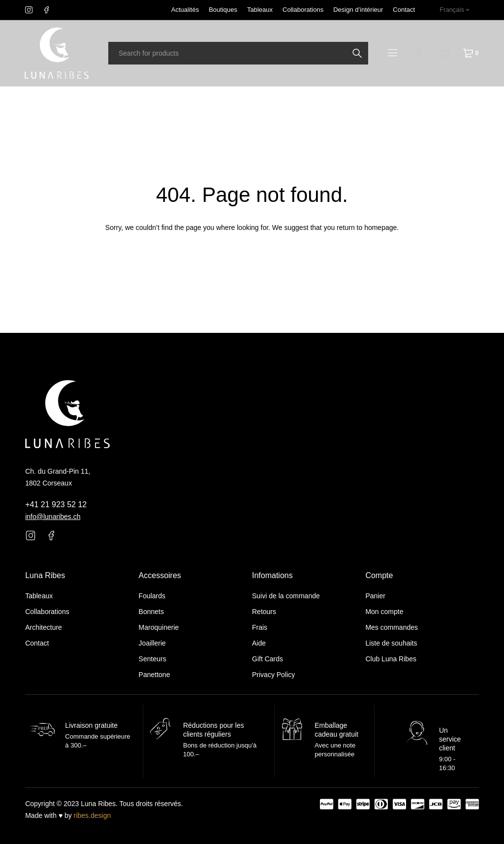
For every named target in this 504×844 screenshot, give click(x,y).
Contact (404, 10)
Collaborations (303, 10)
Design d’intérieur (358, 10)
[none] (455, 10)
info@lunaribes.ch (53, 517)
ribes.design (93, 815)
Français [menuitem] (452, 10)
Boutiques (223, 10)
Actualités (185, 10)
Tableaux (260, 10)
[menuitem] (455, 10)
